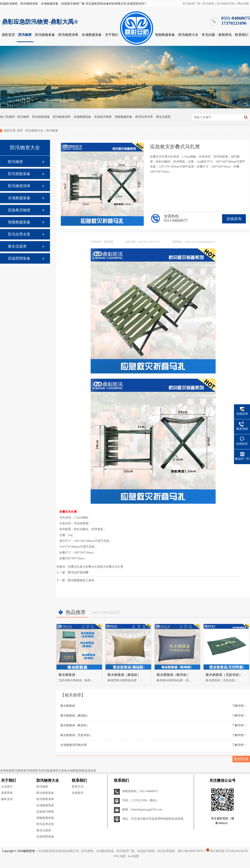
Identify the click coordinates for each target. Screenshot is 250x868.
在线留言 (78, 793)
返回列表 (241, 759)
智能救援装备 (165, 35)
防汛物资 (209, 4)
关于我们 (112, 35)
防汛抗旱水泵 (144, 117)
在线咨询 (234, 219)
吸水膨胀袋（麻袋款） (124, 675)
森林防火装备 (58, 771)
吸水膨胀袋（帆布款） (173, 675)
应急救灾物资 (103, 117)
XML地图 (119, 856)
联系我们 (242, 35)
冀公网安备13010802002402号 (229, 851)
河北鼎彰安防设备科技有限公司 (58, 851)
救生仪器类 (163, 117)
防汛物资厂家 (191, 4)
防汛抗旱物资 (166, 851)
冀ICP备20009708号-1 (192, 851)
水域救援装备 (92, 35)
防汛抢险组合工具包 (81, 580)
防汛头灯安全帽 (78, 572)
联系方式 (78, 787)
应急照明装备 (19, 258)
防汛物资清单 (226, 4)
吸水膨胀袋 (67, 675)
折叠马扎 (74, 567)
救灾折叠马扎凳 (90, 567)
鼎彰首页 (8, 35)
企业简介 (7, 787)
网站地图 (243, 4)
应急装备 (90, 771)
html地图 (133, 856)
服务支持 (7, 799)
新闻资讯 (225, 35)
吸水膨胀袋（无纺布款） (224, 675)
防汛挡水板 (42, 771)
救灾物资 (29, 771)
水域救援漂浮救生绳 (74, 745)
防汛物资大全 (188, 35)
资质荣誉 (7, 793)
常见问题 (208, 35)
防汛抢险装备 (45, 35)
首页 (20, 131)
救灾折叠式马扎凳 (112, 567)
